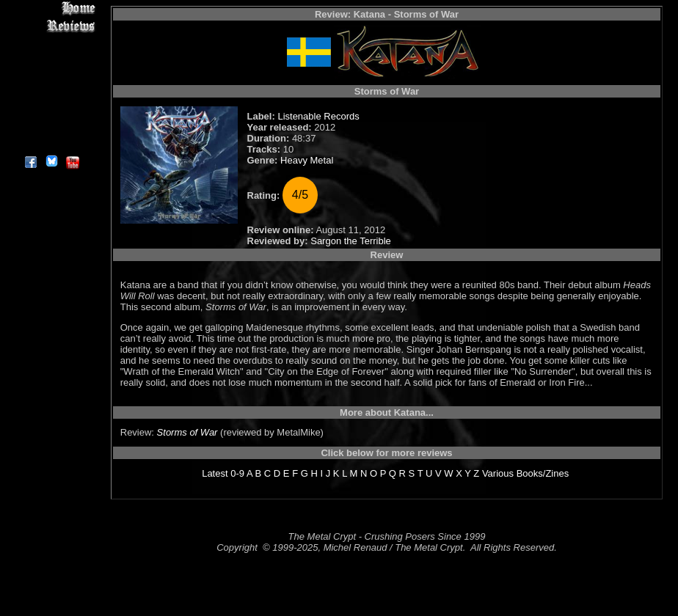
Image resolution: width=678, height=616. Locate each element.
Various (498, 473)
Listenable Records (318, 116)
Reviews (51, 25)
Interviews (51, 42)
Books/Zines (543, 473)
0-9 (237, 473)
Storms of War (187, 432)
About (51, 143)
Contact (51, 126)
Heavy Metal (307, 160)
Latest (215, 473)
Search (51, 110)
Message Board (51, 76)
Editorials (51, 59)
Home (51, 8)
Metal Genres (51, 93)
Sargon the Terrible (351, 241)
